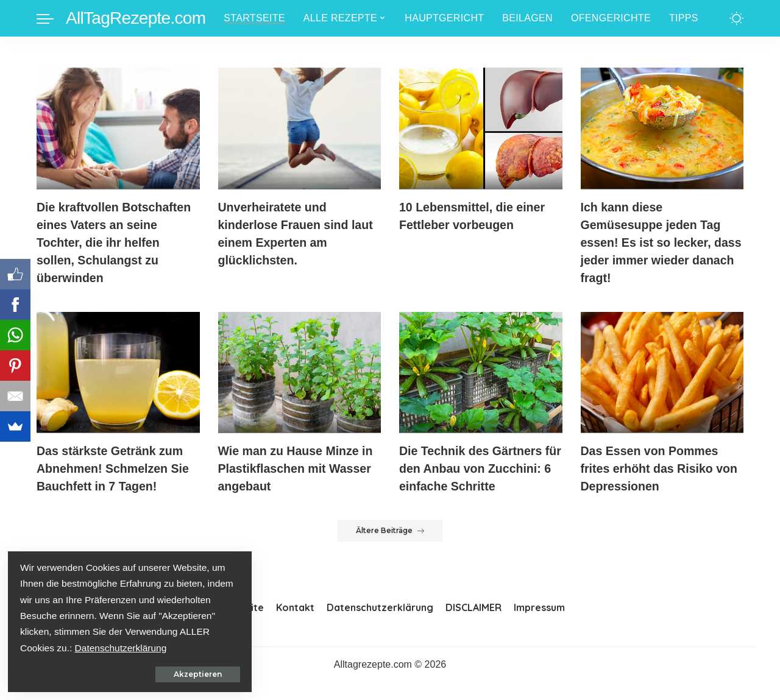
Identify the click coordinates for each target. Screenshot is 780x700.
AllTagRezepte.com (136, 18)
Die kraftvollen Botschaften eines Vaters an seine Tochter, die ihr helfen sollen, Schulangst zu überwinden (115, 242)
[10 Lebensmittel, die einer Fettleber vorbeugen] (481, 128)
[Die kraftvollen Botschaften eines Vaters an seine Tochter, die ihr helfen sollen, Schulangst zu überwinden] (118, 128)
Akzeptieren (137, 673)
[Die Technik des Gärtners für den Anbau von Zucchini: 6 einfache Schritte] (481, 373)
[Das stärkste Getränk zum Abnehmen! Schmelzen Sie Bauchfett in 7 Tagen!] (118, 373)
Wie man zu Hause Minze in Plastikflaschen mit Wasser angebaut (297, 468)
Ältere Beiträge (390, 548)
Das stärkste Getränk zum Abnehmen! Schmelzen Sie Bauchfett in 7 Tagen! (115, 468)
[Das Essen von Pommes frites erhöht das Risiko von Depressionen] (662, 373)
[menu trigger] (51, 18)
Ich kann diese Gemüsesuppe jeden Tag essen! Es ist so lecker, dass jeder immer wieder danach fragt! (652, 242)
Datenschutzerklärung (67, 647)
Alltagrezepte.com (373, 682)
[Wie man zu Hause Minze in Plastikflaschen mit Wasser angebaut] (300, 373)
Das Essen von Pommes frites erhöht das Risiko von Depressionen (661, 468)
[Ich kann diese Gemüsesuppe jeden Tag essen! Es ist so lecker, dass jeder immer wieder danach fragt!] (662, 128)
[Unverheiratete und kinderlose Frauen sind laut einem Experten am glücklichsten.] (300, 128)
